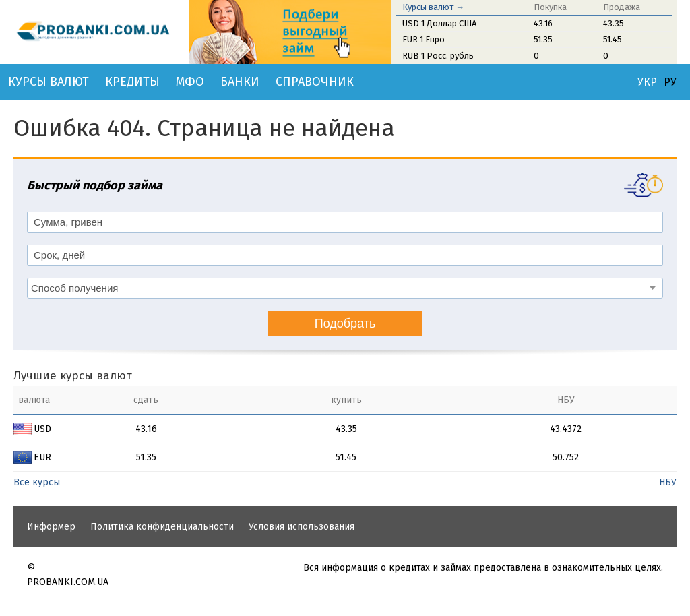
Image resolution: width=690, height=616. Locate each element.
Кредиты (132, 82)
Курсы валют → (433, 7)
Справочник (315, 82)
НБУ (668, 482)
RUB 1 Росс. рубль (438, 56)
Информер (51, 527)
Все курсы (37, 482)
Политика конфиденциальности (162, 527)
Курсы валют (49, 82)
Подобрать (345, 324)
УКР (647, 82)
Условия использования (302, 527)
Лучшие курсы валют (73, 376)
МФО (190, 82)
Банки (240, 82)
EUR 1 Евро (424, 39)
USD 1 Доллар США (439, 23)
